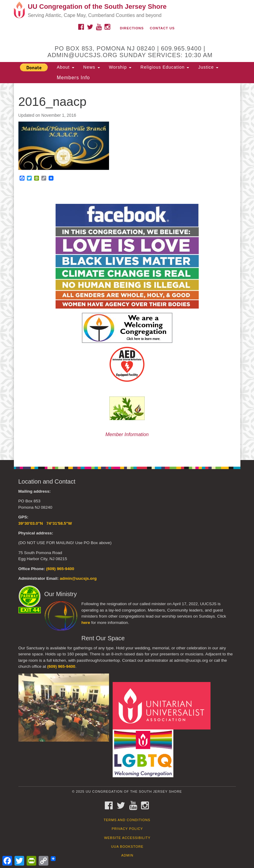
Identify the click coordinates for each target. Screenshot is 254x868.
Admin (127, 855)
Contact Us (162, 28)
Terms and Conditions (127, 820)
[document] (127, 272)
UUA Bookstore (127, 847)
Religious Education (165, 67)
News (92, 67)
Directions (132, 28)
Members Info (73, 78)
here (86, 623)
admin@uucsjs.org (78, 578)
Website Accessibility (127, 838)
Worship (120, 67)
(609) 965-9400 (60, 569)
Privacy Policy (127, 829)
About (66, 67)
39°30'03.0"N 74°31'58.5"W (45, 523)
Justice (208, 67)
